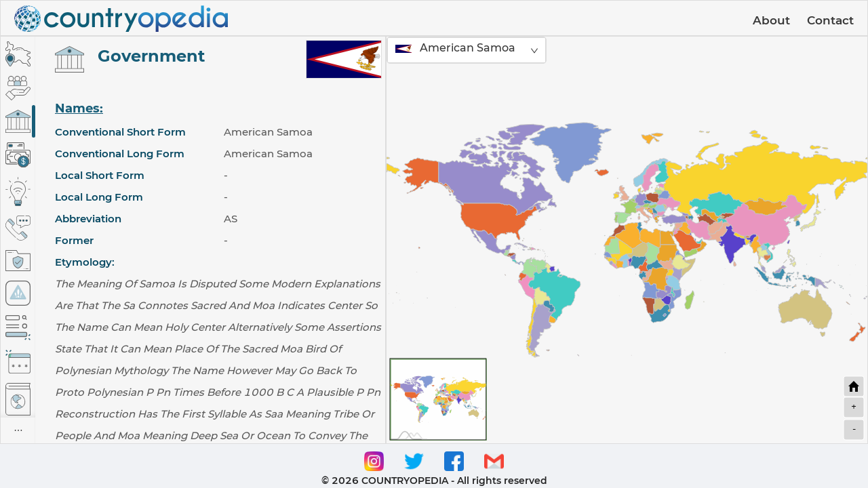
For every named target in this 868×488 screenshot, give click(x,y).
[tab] (18, 54)
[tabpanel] (210, 240)
